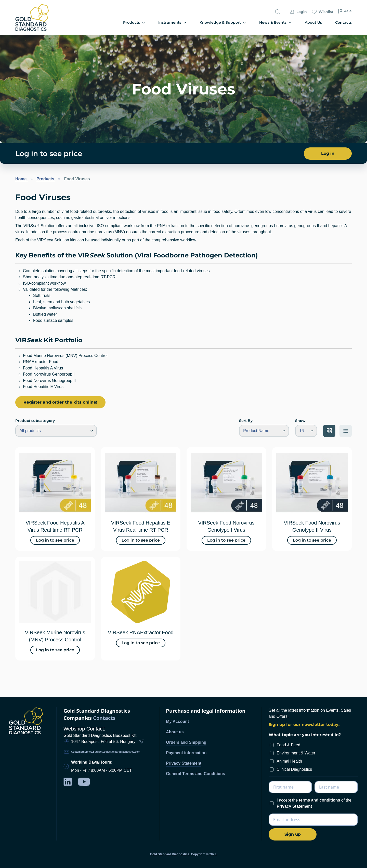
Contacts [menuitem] (343, 22)
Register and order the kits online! (60, 402)
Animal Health (290, 761)
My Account (177, 721)
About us (175, 732)
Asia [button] (345, 11)
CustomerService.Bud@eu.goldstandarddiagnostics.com (106, 752)
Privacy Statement (184, 763)
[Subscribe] (293, 834)
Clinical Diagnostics (294, 769)
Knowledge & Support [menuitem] (223, 23)
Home (22, 179)
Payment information (186, 753)
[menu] (212, 23)
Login (299, 12)
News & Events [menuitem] (275, 23)
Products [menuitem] (134, 23)
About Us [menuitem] (313, 22)
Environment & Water (296, 753)
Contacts (104, 718)
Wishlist (323, 12)
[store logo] (41, 17)
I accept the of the (314, 803)
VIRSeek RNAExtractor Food (141, 632)
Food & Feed (289, 745)
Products (46, 179)
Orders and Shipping (186, 742)
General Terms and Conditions (195, 774)
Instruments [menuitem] (172, 23)
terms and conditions (320, 800)
